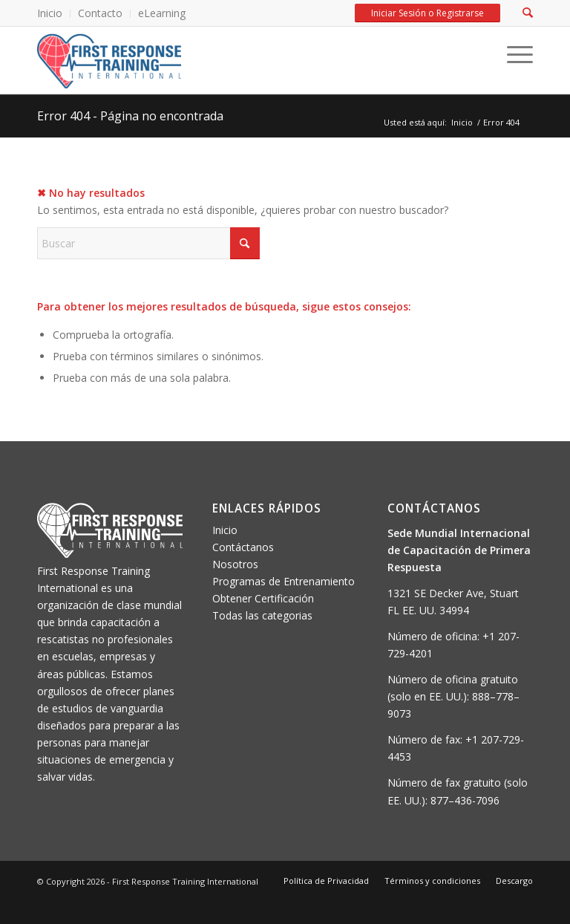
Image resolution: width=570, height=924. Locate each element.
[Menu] (512, 55)
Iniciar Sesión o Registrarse (427, 13)
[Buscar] (148, 243)
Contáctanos (243, 547)
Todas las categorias (262, 615)
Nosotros (235, 564)
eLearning (162, 13)
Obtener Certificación (263, 598)
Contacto (100, 13)
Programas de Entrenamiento (284, 581)
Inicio (50, 13)
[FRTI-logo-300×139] (109, 60)
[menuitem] (54, 14)
